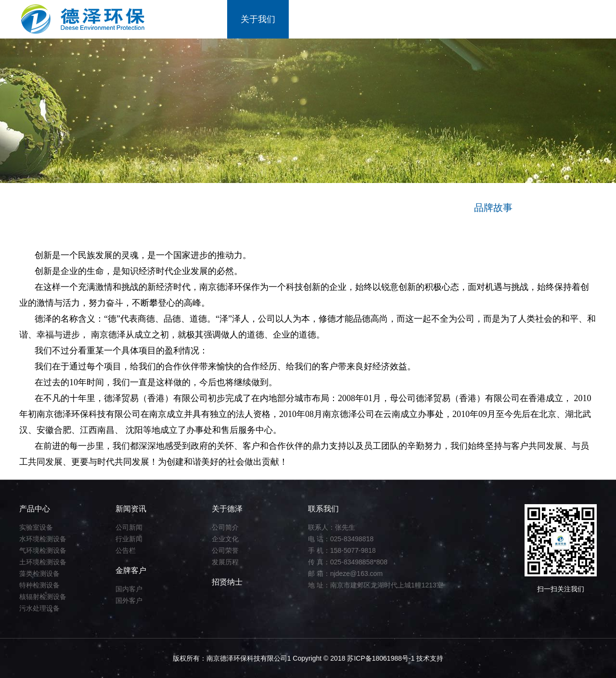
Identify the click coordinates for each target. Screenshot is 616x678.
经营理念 (190, 208)
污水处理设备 (39, 608)
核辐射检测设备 (43, 597)
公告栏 (126, 550)
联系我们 (566, 19)
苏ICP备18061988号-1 (382, 658)
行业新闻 (129, 539)
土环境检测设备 (43, 562)
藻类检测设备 (39, 574)
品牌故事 (493, 208)
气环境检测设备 (43, 550)
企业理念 (342, 208)
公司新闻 (129, 527)
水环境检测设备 (43, 539)
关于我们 (258, 19)
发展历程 (225, 562)
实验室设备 (36, 527)
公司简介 (225, 527)
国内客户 (129, 589)
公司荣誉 (225, 550)
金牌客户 (443, 19)
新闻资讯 (381, 19)
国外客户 (129, 600)
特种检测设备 (39, 585)
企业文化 (225, 539)
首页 (205, 19)
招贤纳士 (504, 19)
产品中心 (320, 19)
